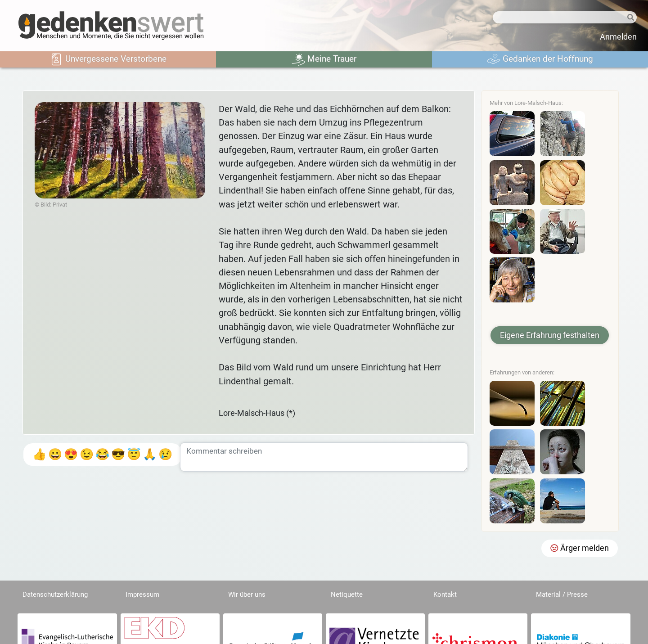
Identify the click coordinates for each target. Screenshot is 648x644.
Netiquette (347, 594)
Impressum (142, 594)
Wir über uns (247, 594)
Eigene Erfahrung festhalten (550, 335)
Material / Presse (562, 594)
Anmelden (618, 37)
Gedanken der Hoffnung (540, 59)
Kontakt (445, 594)
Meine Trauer (324, 59)
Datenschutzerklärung (55, 594)
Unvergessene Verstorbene (108, 59)
